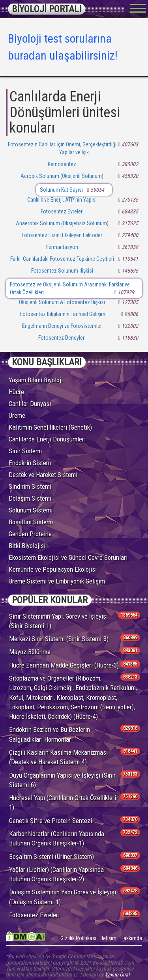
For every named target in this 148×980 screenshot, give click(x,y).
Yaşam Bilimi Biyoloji (36, 380)
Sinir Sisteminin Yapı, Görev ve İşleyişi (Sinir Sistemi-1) (58, 621)
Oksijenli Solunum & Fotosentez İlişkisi (62, 302)
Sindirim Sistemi (30, 486)
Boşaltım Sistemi (31, 522)
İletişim (108, 938)
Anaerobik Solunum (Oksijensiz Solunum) (62, 223)
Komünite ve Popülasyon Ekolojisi (53, 569)
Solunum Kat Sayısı (61, 190)
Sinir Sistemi (25, 451)
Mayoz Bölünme (30, 652)
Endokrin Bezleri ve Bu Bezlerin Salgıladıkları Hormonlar (50, 734)
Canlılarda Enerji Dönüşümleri (47, 439)
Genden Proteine (30, 534)
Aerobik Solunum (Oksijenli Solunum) (62, 176)
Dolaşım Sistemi (30, 498)
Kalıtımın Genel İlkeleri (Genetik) (50, 427)
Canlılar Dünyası (30, 404)
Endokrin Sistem (30, 463)
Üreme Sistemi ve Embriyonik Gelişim (57, 581)
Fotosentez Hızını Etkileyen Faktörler (62, 235)
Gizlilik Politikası (78, 938)
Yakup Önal (117, 974)
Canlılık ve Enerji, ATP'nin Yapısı (62, 200)
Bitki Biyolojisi (27, 546)
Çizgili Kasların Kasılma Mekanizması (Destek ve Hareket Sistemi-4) (58, 757)
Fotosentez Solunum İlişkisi (62, 271)
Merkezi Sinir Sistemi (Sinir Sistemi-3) (59, 639)
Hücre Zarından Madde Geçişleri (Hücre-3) (64, 665)
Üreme (17, 415)
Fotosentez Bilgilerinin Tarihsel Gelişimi (63, 314)
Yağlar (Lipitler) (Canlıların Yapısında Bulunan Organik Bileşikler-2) (56, 874)
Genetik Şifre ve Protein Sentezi (51, 821)
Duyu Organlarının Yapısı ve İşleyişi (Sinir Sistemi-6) (62, 780)
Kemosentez (62, 164)
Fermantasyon (62, 247)
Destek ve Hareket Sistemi (43, 475)
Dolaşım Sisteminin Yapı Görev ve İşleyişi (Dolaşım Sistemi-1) (63, 897)
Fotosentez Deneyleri (62, 338)
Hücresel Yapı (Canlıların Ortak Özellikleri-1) (64, 802)
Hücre (16, 392)
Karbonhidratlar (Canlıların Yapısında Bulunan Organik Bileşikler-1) (57, 838)
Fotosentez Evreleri (62, 211)
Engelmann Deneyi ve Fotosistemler (62, 326)
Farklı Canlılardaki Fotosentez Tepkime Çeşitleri (62, 259)
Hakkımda (131, 938)
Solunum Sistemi (31, 510)
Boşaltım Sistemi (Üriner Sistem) (52, 857)
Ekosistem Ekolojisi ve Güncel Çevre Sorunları (68, 557)
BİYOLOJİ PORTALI (47, 9)
